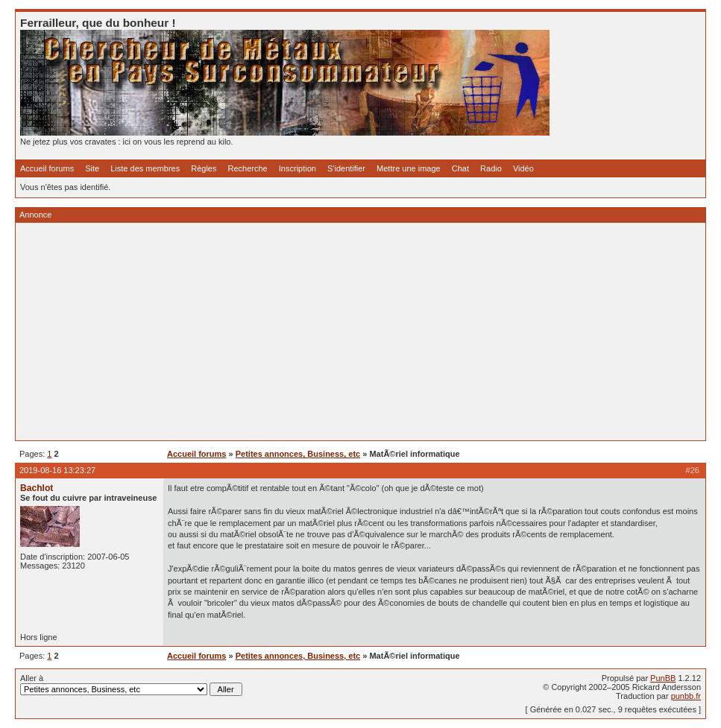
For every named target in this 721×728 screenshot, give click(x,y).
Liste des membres (145, 168)
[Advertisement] (360, 332)
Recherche (248, 168)
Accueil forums (47, 168)
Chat (460, 168)
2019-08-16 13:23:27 (57, 470)
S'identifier (346, 168)
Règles (204, 168)
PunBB (663, 678)
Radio (491, 168)
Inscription (297, 168)
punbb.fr (686, 696)
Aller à (131, 685)
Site (92, 168)
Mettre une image (409, 168)
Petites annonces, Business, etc (298, 454)
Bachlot (37, 488)
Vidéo (523, 168)
